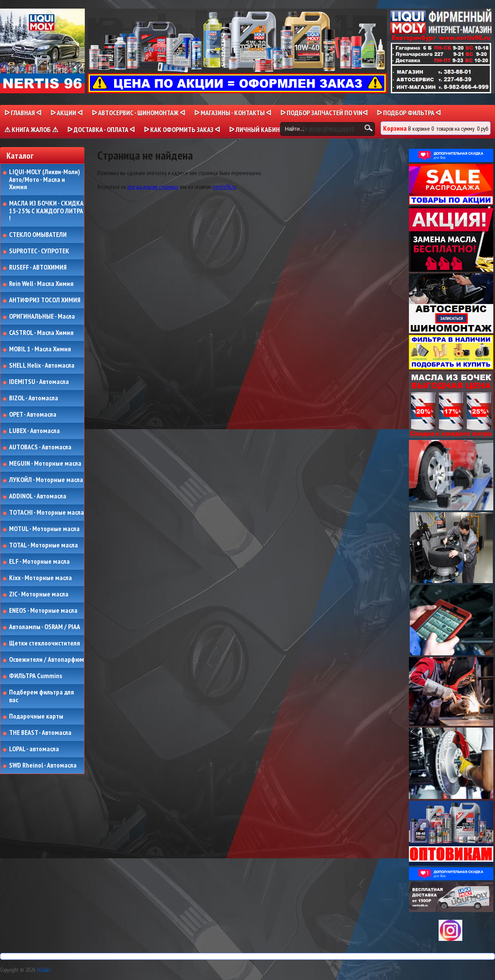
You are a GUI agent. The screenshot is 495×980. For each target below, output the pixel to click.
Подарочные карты (36, 716)
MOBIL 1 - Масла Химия (40, 349)
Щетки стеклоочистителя (45, 643)
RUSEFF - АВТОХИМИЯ (38, 267)
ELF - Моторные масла (39, 562)
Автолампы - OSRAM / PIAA (45, 627)
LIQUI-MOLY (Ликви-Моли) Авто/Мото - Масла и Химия (45, 180)
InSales (44, 970)
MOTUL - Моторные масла (44, 529)
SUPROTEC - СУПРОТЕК (39, 251)
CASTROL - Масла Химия (41, 333)
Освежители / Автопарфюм (46, 660)
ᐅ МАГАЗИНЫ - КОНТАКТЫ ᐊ (233, 113)
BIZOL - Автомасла (34, 398)
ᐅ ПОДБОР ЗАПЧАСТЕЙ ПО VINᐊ (324, 113)
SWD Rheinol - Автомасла (43, 765)
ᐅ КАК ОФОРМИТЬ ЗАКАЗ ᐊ (182, 129)
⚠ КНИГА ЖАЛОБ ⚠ (31, 129)
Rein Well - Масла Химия (41, 284)
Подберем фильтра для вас (42, 696)
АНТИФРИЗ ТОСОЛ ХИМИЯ (45, 300)
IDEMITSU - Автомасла (39, 382)
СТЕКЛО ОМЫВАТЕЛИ (38, 235)
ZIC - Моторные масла (39, 594)
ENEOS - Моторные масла (43, 611)
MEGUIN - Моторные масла (45, 464)
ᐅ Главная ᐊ (23, 113)
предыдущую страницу (153, 187)
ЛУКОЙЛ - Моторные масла (46, 480)
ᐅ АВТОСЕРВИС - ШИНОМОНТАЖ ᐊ (138, 113)
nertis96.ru (224, 187)
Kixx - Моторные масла (40, 578)
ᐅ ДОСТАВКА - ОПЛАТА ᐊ (101, 129)
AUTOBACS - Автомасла (40, 447)
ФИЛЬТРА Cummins (36, 676)
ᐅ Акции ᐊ (67, 113)
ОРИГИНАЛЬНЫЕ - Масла (42, 316)
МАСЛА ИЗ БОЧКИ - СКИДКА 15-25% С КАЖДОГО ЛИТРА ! (46, 211)
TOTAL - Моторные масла (43, 545)
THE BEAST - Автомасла (40, 733)
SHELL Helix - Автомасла (42, 366)
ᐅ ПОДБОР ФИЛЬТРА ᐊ (409, 113)
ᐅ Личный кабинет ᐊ (261, 129)
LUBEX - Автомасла (34, 431)
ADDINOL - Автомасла (38, 496)
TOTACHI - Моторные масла (46, 513)
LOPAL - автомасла (34, 749)
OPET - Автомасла (33, 415)
